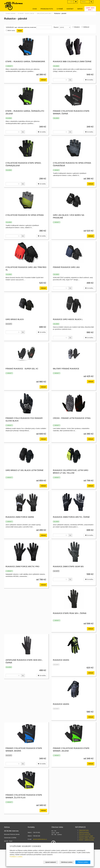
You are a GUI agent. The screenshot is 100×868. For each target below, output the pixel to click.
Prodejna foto (47, 9)
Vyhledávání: (10, 27)
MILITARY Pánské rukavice (66, 369)
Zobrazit (43, 80)
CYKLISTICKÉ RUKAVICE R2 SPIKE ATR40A (25, 215)
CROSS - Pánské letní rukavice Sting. (72, 421)
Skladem (77, 27)
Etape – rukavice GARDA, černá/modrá (25, 61)
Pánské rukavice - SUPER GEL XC (22, 369)
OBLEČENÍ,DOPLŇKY (44, 13)
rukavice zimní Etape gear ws (21, 621)
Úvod (35, 9)
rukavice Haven (14, 715)
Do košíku (89, 80)
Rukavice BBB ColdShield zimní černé (72, 61)
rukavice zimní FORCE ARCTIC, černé (24, 572)
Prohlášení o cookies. (16, 857)
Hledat (20, 31)
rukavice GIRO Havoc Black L (68, 319)
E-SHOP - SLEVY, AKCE (90, 9)
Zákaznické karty (84, 841)
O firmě (60, 9)
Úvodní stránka (10, 13)
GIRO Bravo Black (15, 319)
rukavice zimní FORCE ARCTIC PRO (70, 572)
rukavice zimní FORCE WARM (67, 522)
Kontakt (70, 9)
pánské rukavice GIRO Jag (66, 267)
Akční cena (11, 30)
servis (80, 9)
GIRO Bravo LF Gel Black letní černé (25, 473)
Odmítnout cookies (67, 862)
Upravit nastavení (51, 862)
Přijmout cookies (83, 862)
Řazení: (56, 27)
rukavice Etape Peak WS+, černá (70, 621)
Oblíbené (86, 27)
